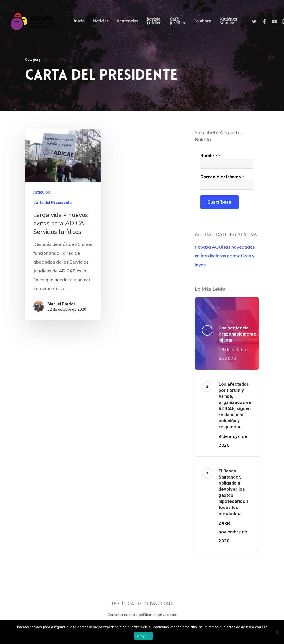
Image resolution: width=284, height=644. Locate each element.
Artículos (42, 193)
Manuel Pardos (62, 304)
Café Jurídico (177, 21)
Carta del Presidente (52, 203)
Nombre (210, 156)
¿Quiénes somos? (228, 21)
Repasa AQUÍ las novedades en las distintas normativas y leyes (225, 256)
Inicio (79, 21)
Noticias (101, 21)
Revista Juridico (154, 21)
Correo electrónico (222, 177)
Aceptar (144, 636)
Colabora (202, 21)
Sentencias (127, 21)
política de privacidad (157, 615)
